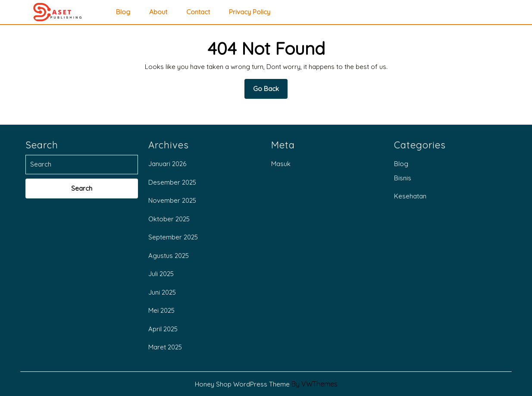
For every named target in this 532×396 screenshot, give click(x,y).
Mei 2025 (161, 310)
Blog (123, 12)
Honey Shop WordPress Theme (242, 384)
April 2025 (163, 329)
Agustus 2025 (169, 256)
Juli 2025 (161, 274)
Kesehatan (410, 196)
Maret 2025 (165, 347)
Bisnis (403, 178)
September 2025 (173, 237)
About (158, 12)
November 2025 (172, 200)
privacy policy (250, 12)
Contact (198, 12)
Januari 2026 (167, 164)
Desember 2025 (172, 182)
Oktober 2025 (169, 219)
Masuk (281, 164)
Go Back (270, 91)
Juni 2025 (162, 292)
